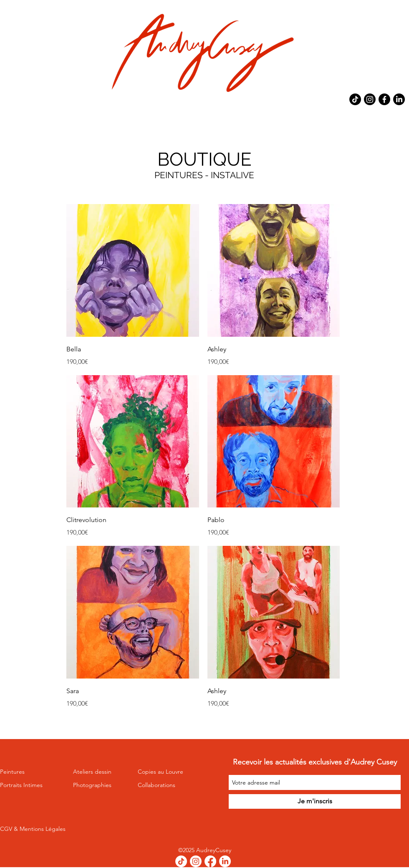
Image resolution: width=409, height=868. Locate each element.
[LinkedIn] (399, 99)
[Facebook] (384, 99)
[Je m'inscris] (315, 801)
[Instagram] (370, 99)
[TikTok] (355, 99)
